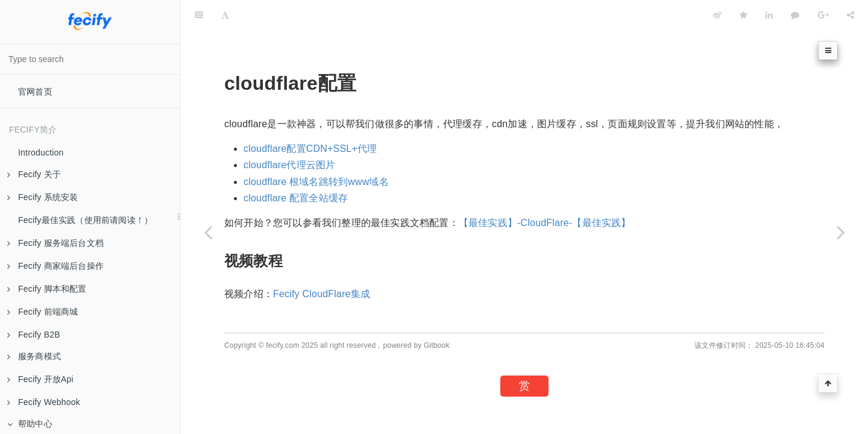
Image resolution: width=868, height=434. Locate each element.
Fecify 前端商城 (42, 312)
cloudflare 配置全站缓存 (296, 198)
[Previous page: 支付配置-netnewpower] (208, 232)
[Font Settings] (225, 15)
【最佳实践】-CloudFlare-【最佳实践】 (545, 223)
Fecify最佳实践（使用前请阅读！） (85, 220)
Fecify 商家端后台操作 (55, 266)
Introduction (41, 153)
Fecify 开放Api (40, 379)
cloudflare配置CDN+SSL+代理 (310, 149)
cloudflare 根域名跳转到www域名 (316, 182)
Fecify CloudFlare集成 (322, 294)
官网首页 (35, 92)
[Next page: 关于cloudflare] (841, 232)
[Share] (851, 15)
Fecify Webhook (44, 402)
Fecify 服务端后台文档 (55, 243)
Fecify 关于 (34, 174)
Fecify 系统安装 (42, 197)
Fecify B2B (34, 335)
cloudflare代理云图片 (289, 165)
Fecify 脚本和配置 (47, 289)
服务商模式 (34, 356)
